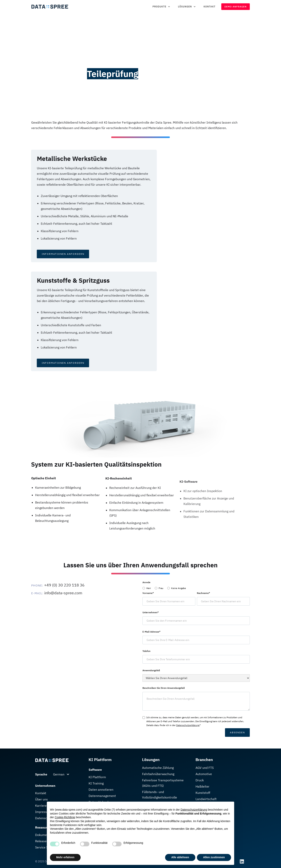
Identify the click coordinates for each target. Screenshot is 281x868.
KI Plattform (97, 777)
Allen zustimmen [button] (214, 857)
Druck (200, 780)
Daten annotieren (101, 790)
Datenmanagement (102, 796)
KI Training (96, 783)
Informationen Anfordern (45, 254)
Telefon (146, 651)
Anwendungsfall (151, 670)
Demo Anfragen (236, 7)
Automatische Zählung (158, 768)
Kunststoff (203, 793)
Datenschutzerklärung (188, 725)
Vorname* (148, 593)
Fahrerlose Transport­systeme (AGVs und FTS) (163, 783)
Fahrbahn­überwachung (158, 774)
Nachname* (203, 593)
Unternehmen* (151, 612)
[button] (161, 7)
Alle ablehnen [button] (180, 857)
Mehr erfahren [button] (65, 857)
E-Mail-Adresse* (151, 632)
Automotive (204, 774)
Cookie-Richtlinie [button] (65, 817)
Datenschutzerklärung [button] (194, 810)
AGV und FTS (205, 768)
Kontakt (209, 7)
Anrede (146, 582)
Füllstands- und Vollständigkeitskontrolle (160, 795)
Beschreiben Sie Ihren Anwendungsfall (164, 688)
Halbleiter (202, 786)
